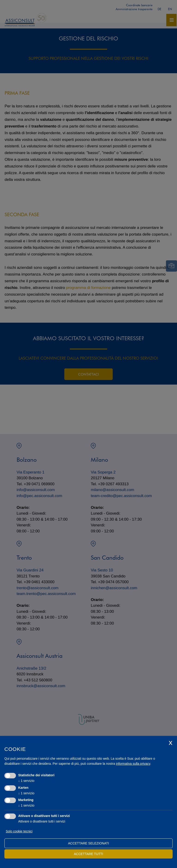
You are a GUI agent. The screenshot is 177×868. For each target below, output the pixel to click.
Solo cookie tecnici (19, 831)
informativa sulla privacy (133, 764)
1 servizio (26, 781)
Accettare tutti (88, 854)
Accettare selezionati (88, 843)
